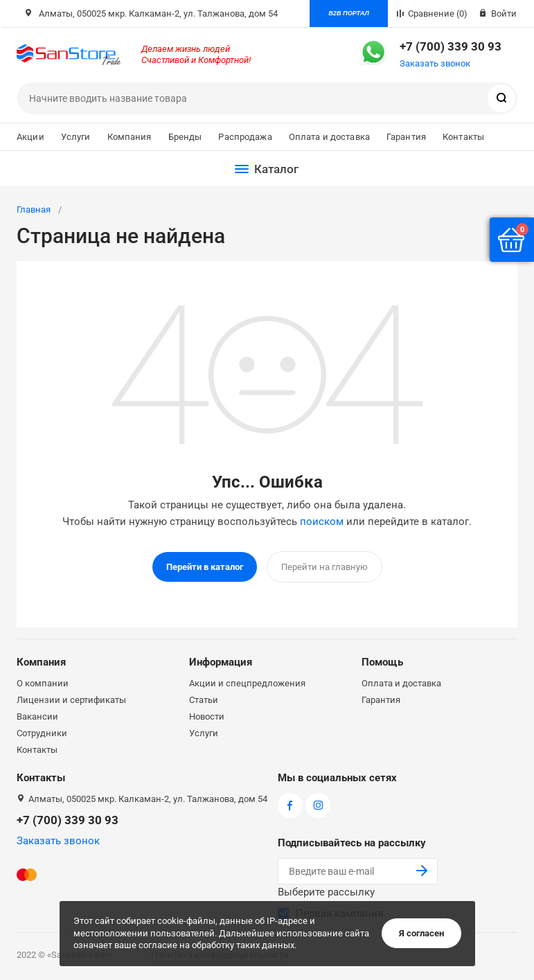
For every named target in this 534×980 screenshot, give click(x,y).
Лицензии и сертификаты (71, 699)
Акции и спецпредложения (247, 683)
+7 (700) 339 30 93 (451, 46)
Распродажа (245, 137)
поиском (322, 522)
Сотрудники (42, 732)
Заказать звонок (435, 63)
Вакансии (37, 716)
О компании (43, 683)
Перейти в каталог (205, 567)
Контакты (463, 137)
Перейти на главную (324, 567)
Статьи (204, 699)
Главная (34, 210)
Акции (30, 137)
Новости (207, 716)
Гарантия (406, 137)
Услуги (76, 137)
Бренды (185, 137)
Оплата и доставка (329, 137)
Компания (130, 137)
